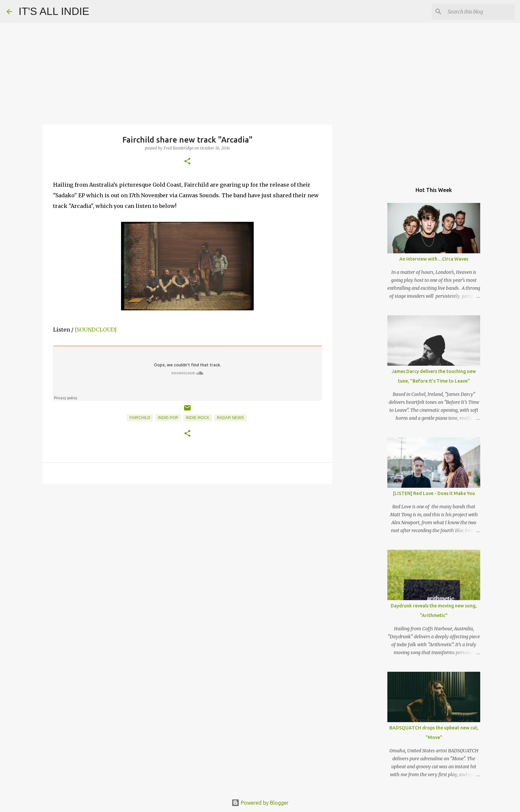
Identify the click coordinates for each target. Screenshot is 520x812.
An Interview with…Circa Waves (434, 259)
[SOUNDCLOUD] (96, 330)
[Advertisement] (187, 540)
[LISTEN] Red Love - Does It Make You (434, 493)
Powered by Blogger (260, 803)
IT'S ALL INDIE (54, 11)
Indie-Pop (168, 418)
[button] (187, 162)
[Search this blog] (480, 12)
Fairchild (140, 418)
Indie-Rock (198, 418)
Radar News (230, 418)
